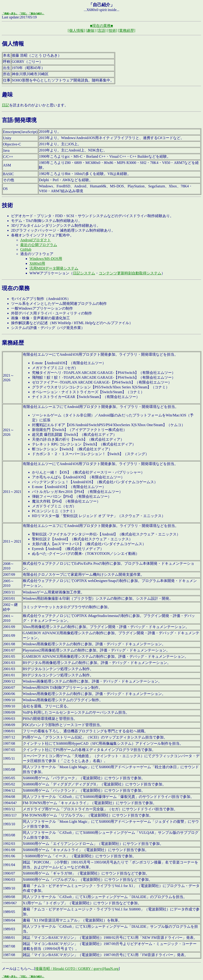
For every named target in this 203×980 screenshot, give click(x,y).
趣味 (7, 95)
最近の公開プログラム (39, 245)
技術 (7, 205)
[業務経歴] (127, 31)
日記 (6, 105)
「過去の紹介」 (36, 13)
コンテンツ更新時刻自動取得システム (130, 273)
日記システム (84, 273)
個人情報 (13, 44)
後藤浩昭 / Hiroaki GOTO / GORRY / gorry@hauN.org (77, 969)
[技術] (112, 31)
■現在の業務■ (101, 26)
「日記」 (23, 13)
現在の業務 (16, 288)
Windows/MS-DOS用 (46, 259)
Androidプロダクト (36, 240)
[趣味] (91, 31)
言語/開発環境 (19, 120)
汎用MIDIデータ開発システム (54, 268)
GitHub (26, 249)
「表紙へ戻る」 (10, 13)
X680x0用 (37, 263)
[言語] (102, 31)
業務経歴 (13, 343)
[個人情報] (76, 31)
